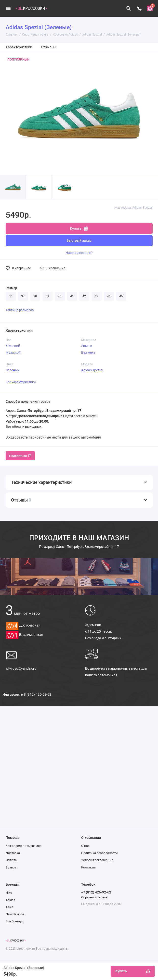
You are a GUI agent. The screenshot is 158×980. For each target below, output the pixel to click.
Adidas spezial (92, 370)
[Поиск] (129, 8)
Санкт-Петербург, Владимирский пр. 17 (79, 547)
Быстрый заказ (79, 241)
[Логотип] (16, 941)
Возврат (12, 867)
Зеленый (13, 370)
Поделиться (20, 456)
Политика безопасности (99, 853)
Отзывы (49, 47)
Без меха (88, 352)
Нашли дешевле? (79, 253)
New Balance (15, 914)
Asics (10, 907)
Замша (87, 346)
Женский (13, 346)
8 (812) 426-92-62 (38, 694)
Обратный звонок (94, 897)
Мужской (13, 352)
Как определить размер (24, 846)
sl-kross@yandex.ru (21, 668)
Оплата (11, 860)
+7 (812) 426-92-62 (96, 892)
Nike (9, 893)
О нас (85, 846)
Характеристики (19, 47)
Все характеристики (21, 382)
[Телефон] (139, 8)
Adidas (10, 900)
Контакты (88, 867)
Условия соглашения (97, 860)
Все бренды (14, 921)
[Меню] (8, 8)
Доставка (13, 853)
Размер (11, 288)
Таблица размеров (20, 310)
